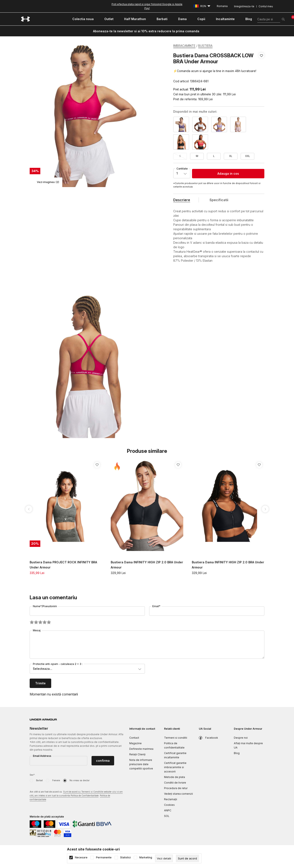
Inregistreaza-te (244, 6)
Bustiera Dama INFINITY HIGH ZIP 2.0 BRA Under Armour (147, 565)
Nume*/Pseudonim (45, 606)
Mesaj (37, 630)
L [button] (214, 156)
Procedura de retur (176, 788)
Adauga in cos (228, 173)
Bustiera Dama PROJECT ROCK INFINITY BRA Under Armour (63, 565)
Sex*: (32, 775)
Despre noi (241, 738)
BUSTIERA (205, 46)
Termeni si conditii (176, 738)
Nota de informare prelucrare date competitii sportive (141, 764)
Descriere (182, 200)
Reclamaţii (171, 799)
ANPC (168, 810)
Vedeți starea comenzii (178, 794)
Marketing (146, 858)
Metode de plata (175, 777)
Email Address (42, 756)
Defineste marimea (141, 749)
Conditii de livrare (175, 783)
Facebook (212, 738)
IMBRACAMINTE (184, 46)
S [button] (180, 156)
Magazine (135, 743)
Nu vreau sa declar (80, 780)
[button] (261, 68)
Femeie (56, 780)
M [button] (197, 156)
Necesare (81, 858)
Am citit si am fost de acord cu (76, 796)
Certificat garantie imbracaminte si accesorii (175, 767)
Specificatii (219, 200)
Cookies (169, 805)
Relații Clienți (137, 754)
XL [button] (231, 156)
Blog (237, 753)
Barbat (39, 780)
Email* (156, 606)
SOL (167, 816)
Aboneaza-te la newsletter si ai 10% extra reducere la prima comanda (146, 31)
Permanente (104, 858)
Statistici (125, 858)
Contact (134, 738)
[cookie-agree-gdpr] (187, 858)
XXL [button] (248, 156)
